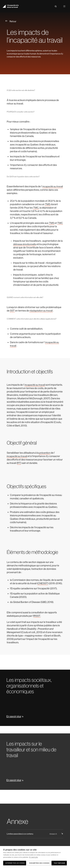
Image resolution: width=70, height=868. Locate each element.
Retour (11, 21)
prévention (45, 453)
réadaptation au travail (41, 311)
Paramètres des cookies (39, 863)
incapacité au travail (35, 385)
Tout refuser (59, 863)
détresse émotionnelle (25, 244)
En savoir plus (34, 857)
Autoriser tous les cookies (15, 863)
